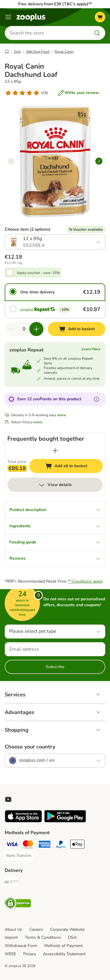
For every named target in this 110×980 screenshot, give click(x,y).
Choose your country (30, 747)
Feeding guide (55, 542)
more (62, 415)
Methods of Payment (64, 946)
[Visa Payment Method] (12, 845)
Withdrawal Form (21, 946)
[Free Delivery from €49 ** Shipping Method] (12, 883)
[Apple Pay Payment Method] (77, 845)
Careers (36, 929)
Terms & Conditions (43, 937)
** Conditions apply (85, 581)
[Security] (18, 904)
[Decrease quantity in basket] (12, 329)
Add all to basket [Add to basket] (72, 467)
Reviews (55, 558)
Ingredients (55, 526)
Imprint (11, 937)
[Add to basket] (77, 329)
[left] (11, 161)
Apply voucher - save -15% (38, 273)
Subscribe (55, 667)
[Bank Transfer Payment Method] (19, 856)
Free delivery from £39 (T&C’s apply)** (55, 4)
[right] (99, 161)
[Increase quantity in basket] (36, 329)
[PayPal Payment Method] (61, 845)
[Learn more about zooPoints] (97, 399)
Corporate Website (67, 929)
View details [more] (55, 485)
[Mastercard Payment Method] (28, 845)
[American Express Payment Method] (45, 845)
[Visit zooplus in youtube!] (8, 799)
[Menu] (8, 17)
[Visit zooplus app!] (23, 821)
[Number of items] (24, 329)
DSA (72, 937)
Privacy (30, 954)
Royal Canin (64, 52)
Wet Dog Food (38, 52)
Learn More (91, 349)
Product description (55, 510)
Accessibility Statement (64, 954)
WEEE (10, 954)
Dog (17, 52)
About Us (13, 929)
